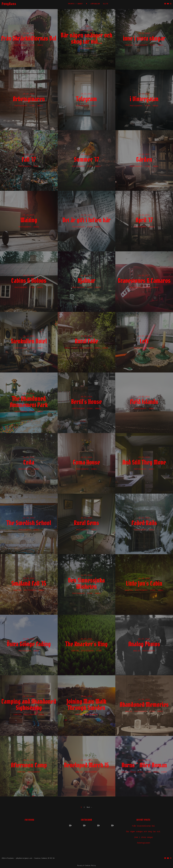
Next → (89, 807)
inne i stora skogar (143, 837)
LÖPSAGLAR (95, 4)
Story (32, 45)
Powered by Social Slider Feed (87, 841)
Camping (129, 45)
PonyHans (9, 4)
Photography (21, 45)
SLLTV (106, 4)
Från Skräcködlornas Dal (143, 826)
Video (105, 348)
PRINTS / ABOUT (75, 4)
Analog (137, 651)
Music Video (71, 348)
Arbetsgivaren (143, 843)
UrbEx (40, 45)
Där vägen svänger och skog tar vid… (143, 832)
